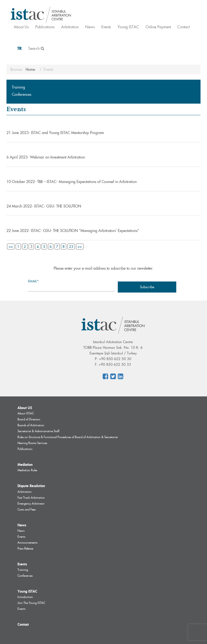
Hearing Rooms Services (32, 443)
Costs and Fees (27, 509)
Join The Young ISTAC (31, 603)
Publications (45, 27)
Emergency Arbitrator (31, 504)
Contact (184, 27)
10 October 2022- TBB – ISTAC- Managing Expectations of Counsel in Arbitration (72, 182)
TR (20, 48)
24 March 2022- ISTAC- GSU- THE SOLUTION (44, 206)
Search (36, 48)
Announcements (27, 543)
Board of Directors (29, 419)
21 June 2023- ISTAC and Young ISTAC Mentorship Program (55, 133)
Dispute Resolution (31, 486)
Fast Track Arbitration (31, 498)
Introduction (25, 597)
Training (18, 87)
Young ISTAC (128, 27)
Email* (72, 285)
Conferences (22, 94)
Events (106, 27)
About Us (21, 27)
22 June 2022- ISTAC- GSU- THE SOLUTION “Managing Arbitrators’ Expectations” (73, 231)
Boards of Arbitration (31, 425)
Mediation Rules (27, 470)
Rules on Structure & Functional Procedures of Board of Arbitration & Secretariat (68, 437)
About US (25, 408)
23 (71, 247)
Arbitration (70, 27)
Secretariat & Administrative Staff (38, 431)
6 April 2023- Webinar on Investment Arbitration (46, 157)
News (90, 27)
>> (80, 247)
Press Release (25, 548)
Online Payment (158, 27)
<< (11, 247)
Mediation (25, 464)
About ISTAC (26, 413)
